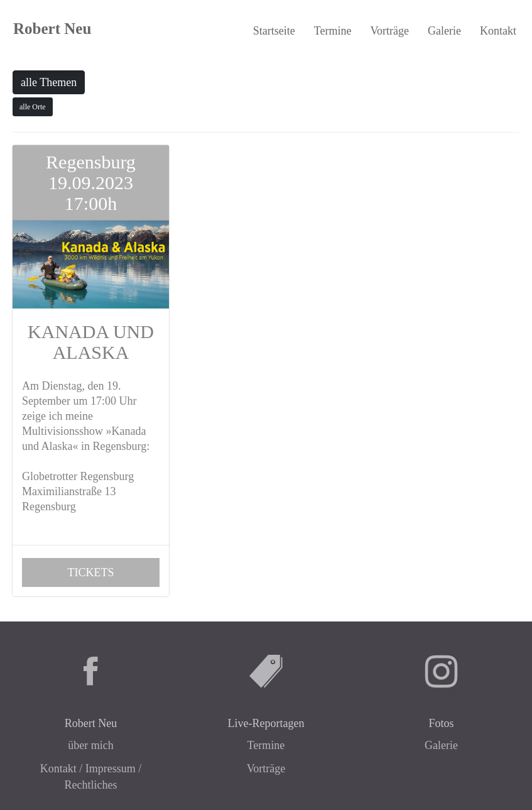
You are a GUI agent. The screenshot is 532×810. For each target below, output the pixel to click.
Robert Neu (52, 29)
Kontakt (498, 31)
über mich (90, 745)
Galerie (444, 31)
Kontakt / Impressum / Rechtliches (91, 777)
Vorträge (389, 31)
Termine (333, 31)
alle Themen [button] (49, 82)
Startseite (274, 31)
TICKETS (90, 572)
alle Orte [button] (33, 107)
